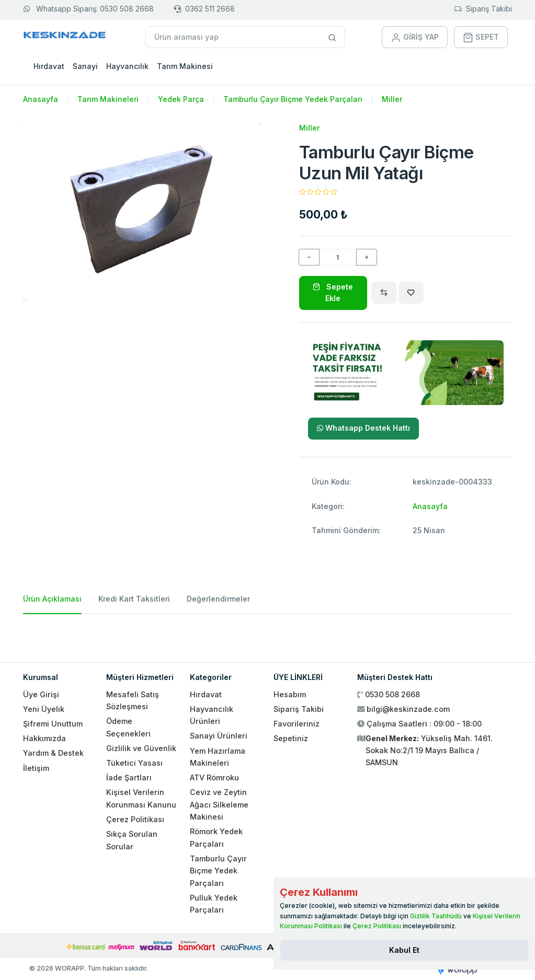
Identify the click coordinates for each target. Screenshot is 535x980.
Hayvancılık (127, 66)
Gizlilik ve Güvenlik (141, 748)
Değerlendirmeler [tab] (218, 599)
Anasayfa (41, 99)
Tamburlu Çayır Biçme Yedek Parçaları (293, 99)
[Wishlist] (411, 293)
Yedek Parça (181, 99)
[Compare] (384, 293)
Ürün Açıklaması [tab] (52, 599)
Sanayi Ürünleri (219, 736)
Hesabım (290, 694)
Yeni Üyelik (44, 709)
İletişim (36, 768)
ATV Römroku (214, 777)
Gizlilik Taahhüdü (436, 916)
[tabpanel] (268, 634)
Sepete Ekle (333, 292)
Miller (392, 99)
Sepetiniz (291, 738)
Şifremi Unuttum (53, 724)
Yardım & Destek (53, 753)
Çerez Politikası (135, 819)
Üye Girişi (41, 694)
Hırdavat (49, 66)
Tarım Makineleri (108, 99)
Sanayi (85, 66)
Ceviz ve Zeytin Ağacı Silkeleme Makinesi (219, 804)
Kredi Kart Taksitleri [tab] (134, 599)
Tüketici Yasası (134, 763)
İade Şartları (129, 777)
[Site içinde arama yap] (332, 37)
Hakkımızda (44, 738)
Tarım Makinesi (185, 66)
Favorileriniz (297, 724)
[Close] (404, 950)
